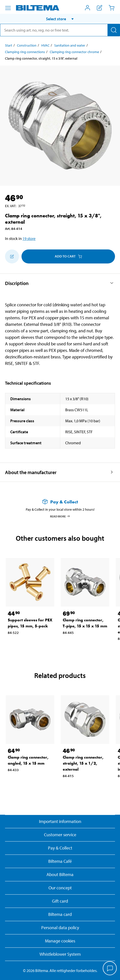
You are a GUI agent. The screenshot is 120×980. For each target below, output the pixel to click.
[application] (110, 969)
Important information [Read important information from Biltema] (60, 821)
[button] (60, 19)
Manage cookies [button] (60, 941)
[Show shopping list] (99, 8)
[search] (60, 30)
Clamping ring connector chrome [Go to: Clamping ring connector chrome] (74, 52)
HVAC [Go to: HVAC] (45, 45)
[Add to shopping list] (12, 256)
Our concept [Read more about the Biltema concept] (60, 888)
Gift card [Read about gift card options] (60, 901)
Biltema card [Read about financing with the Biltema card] (60, 914)
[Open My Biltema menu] (87, 8)
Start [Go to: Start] (9, 45)
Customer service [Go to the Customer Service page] (60, 835)
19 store (29, 238)
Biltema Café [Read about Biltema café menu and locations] (60, 861)
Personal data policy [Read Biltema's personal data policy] (60, 928)
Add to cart (68, 256)
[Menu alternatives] (8, 8)
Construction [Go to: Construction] (27, 45)
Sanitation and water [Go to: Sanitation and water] (70, 45)
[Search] (114, 30)
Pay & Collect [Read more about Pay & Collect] (60, 848)
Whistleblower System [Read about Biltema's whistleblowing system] (60, 954)
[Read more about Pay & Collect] (60, 502)
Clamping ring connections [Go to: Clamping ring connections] (25, 52)
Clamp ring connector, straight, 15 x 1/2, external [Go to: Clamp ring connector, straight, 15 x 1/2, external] (83, 763)
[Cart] (111, 8)
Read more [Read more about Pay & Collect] (60, 516)
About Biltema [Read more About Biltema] (60, 874)
